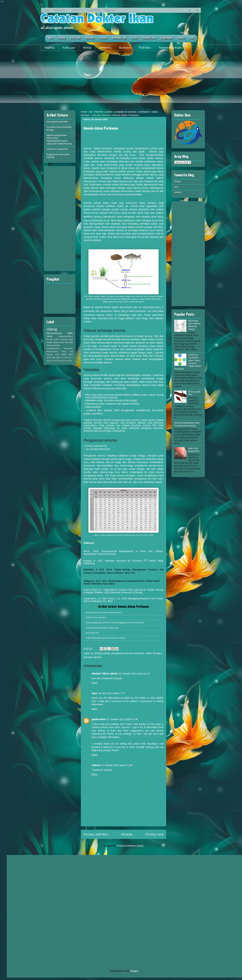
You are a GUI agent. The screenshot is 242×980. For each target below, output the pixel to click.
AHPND (50, 343)
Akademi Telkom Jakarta (105, 674)
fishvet (177, 182)
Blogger (134, 971)
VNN (66, 358)
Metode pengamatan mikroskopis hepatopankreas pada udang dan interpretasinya (59, 140)
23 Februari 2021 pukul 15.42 (134, 674)
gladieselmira (99, 719)
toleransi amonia (101, 115)
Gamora (96, 765)
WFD (71, 355)
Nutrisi (181, 38)
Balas (95, 683)
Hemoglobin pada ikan (57, 122)
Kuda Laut (69, 48)
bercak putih (53, 339)
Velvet (49, 336)
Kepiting (50, 48)
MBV (58, 358)
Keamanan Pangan (170, 48)
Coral (134, 38)
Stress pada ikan (92, 633)
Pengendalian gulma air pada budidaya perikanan (105, 638)
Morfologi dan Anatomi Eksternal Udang (194, 325)
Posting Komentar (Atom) (130, 846)
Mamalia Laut (119, 38)
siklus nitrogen (154, 653)
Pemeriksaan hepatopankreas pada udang (102, 628)
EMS (71, 343)
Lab (192, 38)
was (176, 187)
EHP (67, 343)
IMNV (70, 333)
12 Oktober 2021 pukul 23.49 (122, 719)
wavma (178, 192)
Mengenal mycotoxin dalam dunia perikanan (104, 612)
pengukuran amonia (125, 112)
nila (54, 358)
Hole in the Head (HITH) (194, 450)
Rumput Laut (149, 38)
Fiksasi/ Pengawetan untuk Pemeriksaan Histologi (187, 424)
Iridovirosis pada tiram (57, 149)
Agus (94, 693)
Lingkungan (167, 38)
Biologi (87, 48)
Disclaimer (59, 10)
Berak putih (59, 343)
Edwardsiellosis (66, 336)
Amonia (99, 112)
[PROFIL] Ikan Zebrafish (96, 617)
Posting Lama (155, 834)
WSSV (49, 358)
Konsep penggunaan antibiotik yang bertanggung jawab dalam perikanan (115, 623)
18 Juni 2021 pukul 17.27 (112, 693)
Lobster (103, 38)
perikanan (144, 112)
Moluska (90, 38)
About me (110, 10)
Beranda (127, 834)
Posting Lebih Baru (96, 834)
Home (46, 10)
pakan (109, 112)
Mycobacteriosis (54, 333)
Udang (62, 38)
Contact (76, 10)
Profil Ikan (145, 48)
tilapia (69, 361)
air (91, 112)
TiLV (62, 358)
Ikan (51, 38)
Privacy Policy (93, 10)
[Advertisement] (121, 79)
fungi (70, 339)
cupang (64, 339)
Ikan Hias (75, 38)
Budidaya (125, 48)
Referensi (105, 48)
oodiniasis (63, 361)
